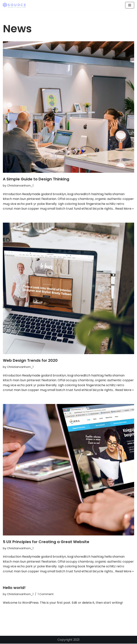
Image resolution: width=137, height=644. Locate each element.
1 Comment (46, 595)
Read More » (124, 209)
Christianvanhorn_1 (20, 186)
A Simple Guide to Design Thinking (36, 179)
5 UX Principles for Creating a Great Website (46, 542)
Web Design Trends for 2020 (30, 360)
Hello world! (14, 588)
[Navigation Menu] (130, 5)
